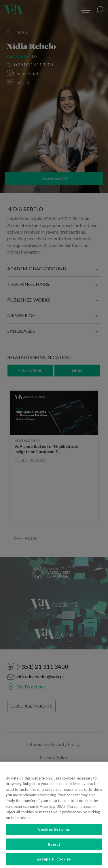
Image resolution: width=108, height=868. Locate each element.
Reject (54, 848)
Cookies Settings (54, 833)
